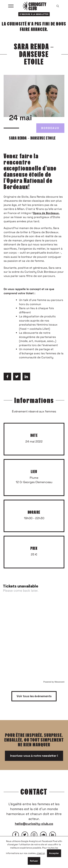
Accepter (54, 853)
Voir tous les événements (34, 696)
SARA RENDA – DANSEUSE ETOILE (32, 138)
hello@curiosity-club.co (34, 824)
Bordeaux (50, 128)
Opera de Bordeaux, (46, 213)
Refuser (34, 861)
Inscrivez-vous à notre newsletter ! (34, 756)
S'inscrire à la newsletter (34, 14)
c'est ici (41, 853)
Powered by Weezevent (54, 682)
